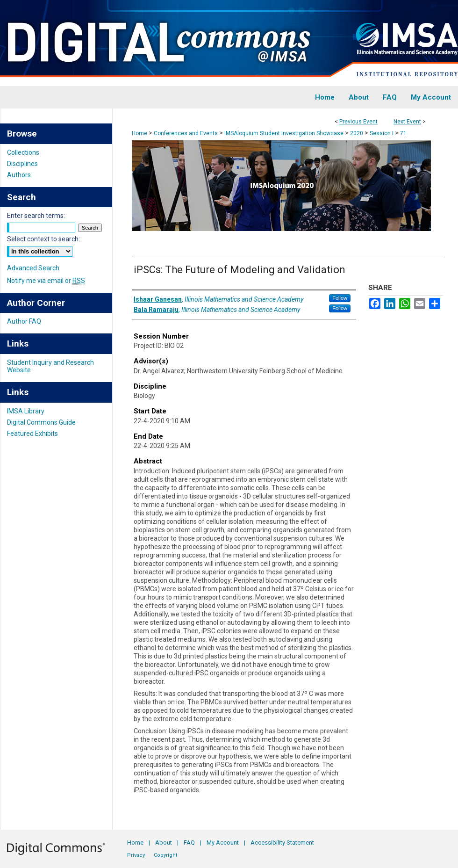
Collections (23, 152)
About (164, 843)
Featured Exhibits (32, 434)
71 (403, 133)
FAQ (189, 843)
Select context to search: (43, 239)
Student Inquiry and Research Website (50, 366)
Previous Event (358, 122)
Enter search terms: (36, 216)
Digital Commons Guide (41, 422)
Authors (19, 175)
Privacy (136, 855)
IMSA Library (26, 411)
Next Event (407, 122)
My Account (223, 843)
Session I (382, 133)
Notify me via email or (46, 281)
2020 (357, 133)
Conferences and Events (186, 133)
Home (140, 133)
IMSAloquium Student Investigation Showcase (285, 133)
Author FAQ (24, 321)
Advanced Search (33, 268)
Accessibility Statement (282, 843)
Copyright (165, 855)
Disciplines (22, 164)
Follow (340, 298)
